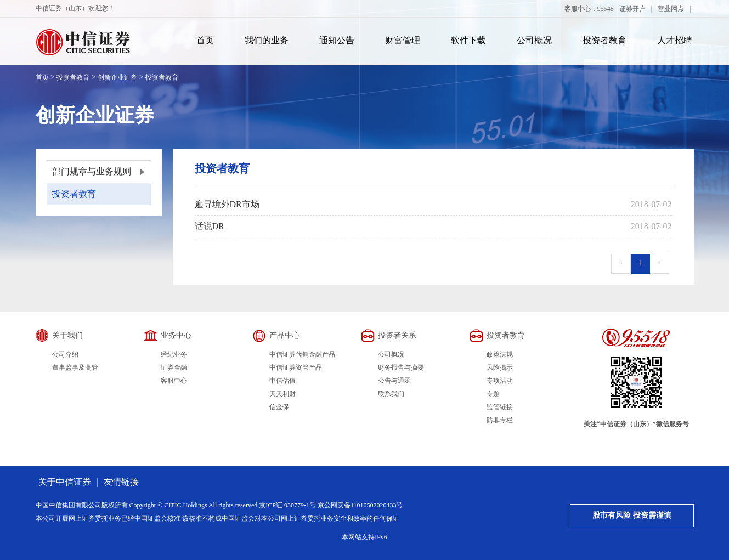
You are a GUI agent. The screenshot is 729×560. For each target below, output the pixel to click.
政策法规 (500, 354)
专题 (493, 394)
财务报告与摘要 (401, 367)
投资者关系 (397, 335)
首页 (205, 40)
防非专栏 (500, 420)
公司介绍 (65, 354)
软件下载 (468, 40)
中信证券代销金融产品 (302, 354)
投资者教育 (604, 40)
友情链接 (121, 482)
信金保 (279, 407)
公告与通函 (394, 381)
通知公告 (337, 40)
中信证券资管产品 (296, 367)
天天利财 (282, 394)
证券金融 (174, 367)
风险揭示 (500, 367)
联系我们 (391, 394)
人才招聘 (675, 40)
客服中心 (174, 381)
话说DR (210, 226)
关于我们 (67, 335)
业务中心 (176, 335)
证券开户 (632, 9)
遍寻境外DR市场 (227, 204)
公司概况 (534, 40)
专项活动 (500, 381)
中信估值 (282, 381)
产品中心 (285, 335)
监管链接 (500, 407)
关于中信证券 (65, 482)
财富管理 (403, 40)
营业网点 (671, 9)
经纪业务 (174, 354)
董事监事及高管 (75, 367)
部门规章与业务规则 (92, 171)
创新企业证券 (117, 77)
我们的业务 (267, 40)
